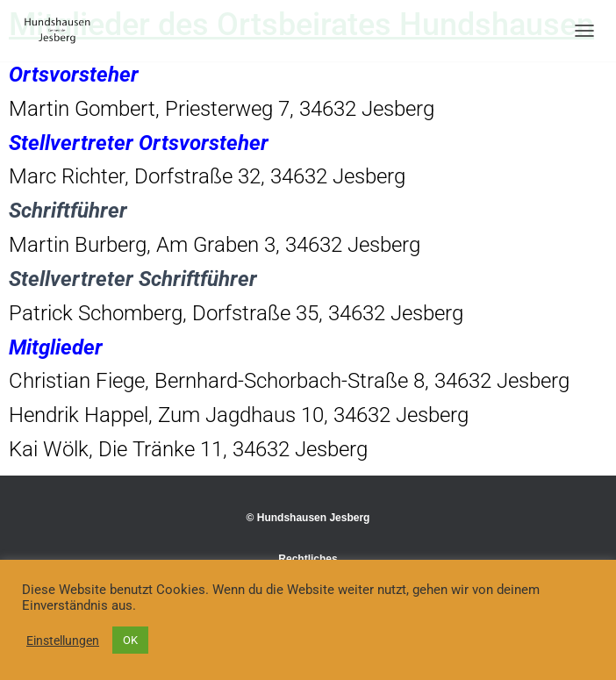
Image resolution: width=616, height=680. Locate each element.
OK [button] (130, 640)
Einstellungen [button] (63, 641)
